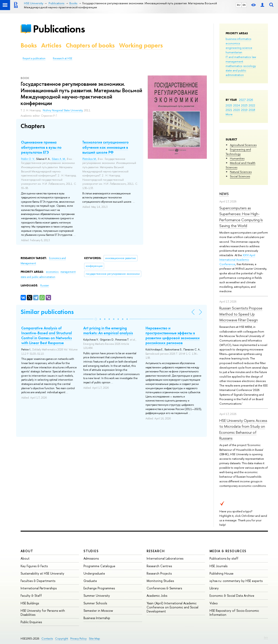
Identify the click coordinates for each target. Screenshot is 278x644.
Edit (266, 638)
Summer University (97, 596)
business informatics (238, 39)
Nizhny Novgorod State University (63, 110)
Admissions (91, 558)
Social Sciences (240, 176)
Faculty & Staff (31, 596)
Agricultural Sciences (243, 145)
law (254, 57)
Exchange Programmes (99, 588)
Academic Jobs (157, 596)
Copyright (62, 639)
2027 (242, 100)
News (224, 194)
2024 (237, 105)
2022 (252, 105)
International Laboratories (165, 558)
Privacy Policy (78, 639)
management (234, 61)
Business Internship (97, 618)
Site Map (94, 639)
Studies (91, 551)
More (229, 114)
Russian (45, 286)
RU (239, 5)
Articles (51, 45)
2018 (252, 110)
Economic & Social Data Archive (232, 596)
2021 (229, 110)
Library (214, 588)
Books (29, 45)
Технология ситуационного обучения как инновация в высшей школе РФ (106, 147)
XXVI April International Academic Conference (237, 260)
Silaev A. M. (59, 159)
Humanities (237, 158)
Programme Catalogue (99, 566)
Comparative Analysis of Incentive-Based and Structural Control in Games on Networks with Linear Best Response (47, 335)
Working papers (141, 45)
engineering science (239, 48)
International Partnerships (39, 588)
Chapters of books (90, 45)
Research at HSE (63, 58)
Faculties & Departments (38, 581)
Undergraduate (94, 573)
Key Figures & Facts (34, 566)
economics (233, 43)
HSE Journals (218, 566)
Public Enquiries (31, 622)
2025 (229, 105)
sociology (250, 66)
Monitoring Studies (160, 581)
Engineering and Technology (238, 152)
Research (156, 551)
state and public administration (236, 73)
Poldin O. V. (28, 159)
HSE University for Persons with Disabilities (43, 613)
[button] (96, 319)
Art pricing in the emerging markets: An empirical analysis (108, 331)
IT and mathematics (238, 57)
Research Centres (159, 566)
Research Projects (159, 573)
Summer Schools (95, 603)
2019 (244, 110)
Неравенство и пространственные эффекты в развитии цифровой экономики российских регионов (173, 335)
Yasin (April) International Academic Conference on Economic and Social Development (172, 607)
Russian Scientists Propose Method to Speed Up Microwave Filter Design (241, 314)
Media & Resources (228, 551)
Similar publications (47, 312)
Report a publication (34, 58)
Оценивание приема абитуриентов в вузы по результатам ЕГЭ (41, 147)
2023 (244, 105)
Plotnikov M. (89, 159)
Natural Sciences (241, 172)
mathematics (234, 66)
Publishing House (221, 573)
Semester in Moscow (98, 611)
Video (214, 603)
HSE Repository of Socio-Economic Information (234, 613)
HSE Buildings (30, 603)
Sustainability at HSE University (42, 573)
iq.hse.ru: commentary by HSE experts (236, 581)
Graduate (90, 581)
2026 (250, 100)
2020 (237, 110)
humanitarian (234, 52)
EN (244, 5)
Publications (59, 29)
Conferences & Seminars (164, 588)
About (27, 551)
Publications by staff (224, 558)
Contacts (47, 639)
